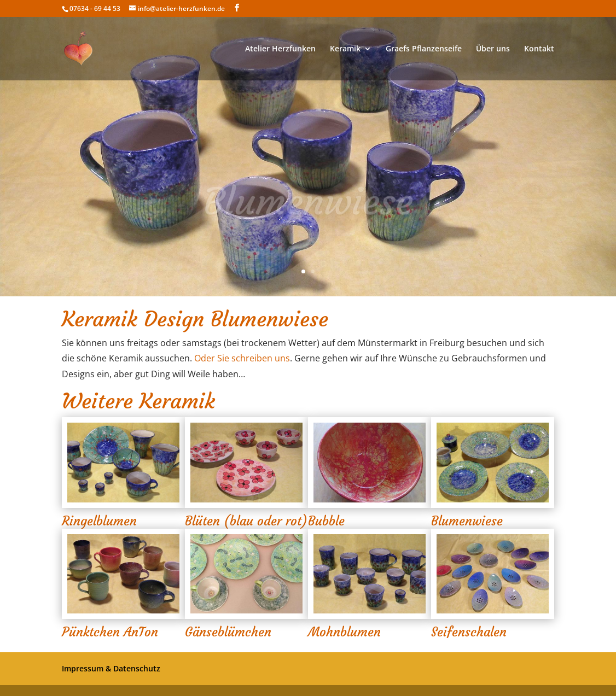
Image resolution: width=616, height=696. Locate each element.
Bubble (326, 521)
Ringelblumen (99, 521)
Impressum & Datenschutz (111, 668)
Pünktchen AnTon (110, 632)
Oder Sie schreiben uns (242, 358)
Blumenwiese (467, 521)
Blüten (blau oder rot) (246, 521)
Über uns (493, 49)
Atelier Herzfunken (280, 49)
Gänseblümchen (228, 632)
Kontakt (539, 49)
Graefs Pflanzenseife (424, 49)
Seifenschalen (469, 632)
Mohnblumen (344, 632)
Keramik (345, 49)
